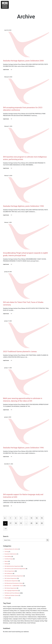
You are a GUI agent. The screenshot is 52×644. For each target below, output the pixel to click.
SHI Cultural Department (11, 578)
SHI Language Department (11, 591)
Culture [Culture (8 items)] (25, 609)
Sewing (6, 564)
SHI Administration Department (13, 566)
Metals (6, 561)
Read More (8, 70)
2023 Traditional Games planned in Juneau (21, 351)
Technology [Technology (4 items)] (28, 615)
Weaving (7, 598)
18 (16, 523)
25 (42, 523)
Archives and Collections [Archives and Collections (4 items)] (38, 613)
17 (11, 523)
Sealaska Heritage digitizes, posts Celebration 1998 (24, 206)
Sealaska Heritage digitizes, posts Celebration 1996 (24, 448)
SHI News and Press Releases (12, 593)
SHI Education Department (11, 581)
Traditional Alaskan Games (11, 596)
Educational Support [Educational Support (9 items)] (17, 609)
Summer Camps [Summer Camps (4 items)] (21, 615)
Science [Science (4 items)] (16, 617)
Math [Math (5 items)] (24, 613)
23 (32, 523)
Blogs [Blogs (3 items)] (24, 619)
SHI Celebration (9, 574)
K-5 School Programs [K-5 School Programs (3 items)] (31, 619)
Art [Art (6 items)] (18, 611)
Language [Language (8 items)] (30, 609)
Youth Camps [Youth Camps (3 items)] (13, 621)
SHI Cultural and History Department (14, 576)
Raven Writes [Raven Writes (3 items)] (21, 621)
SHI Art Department (9, 571)
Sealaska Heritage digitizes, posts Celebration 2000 (24, 61)
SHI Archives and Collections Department (15, 569)
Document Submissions (11, 554)
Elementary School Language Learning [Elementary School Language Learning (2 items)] (34, 621)
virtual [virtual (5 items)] (39, 611)
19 (21, 523)
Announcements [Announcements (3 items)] (23, 617)
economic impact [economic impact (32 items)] (16, 607)
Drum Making (8, 557)
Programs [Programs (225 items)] (9, 607)
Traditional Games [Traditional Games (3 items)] (32, 617)
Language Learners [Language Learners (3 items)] (17, 619)
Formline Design (9, 559)
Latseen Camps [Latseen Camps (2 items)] (13, 623)
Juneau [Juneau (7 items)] (39, 609)
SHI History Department (11, 588)
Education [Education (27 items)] (24, 607)
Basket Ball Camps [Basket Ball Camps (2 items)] (22, 623)
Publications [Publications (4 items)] (13, 615)
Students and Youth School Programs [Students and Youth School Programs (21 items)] (36, 607)
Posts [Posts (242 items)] (5, 607)
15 (42, 518)
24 (37, 523)
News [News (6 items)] (15, 611)
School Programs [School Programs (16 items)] (7, 609)
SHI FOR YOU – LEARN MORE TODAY (14, 586)
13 (32, 518)
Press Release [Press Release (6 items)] (33, 611)
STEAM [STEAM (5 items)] (5, 613)
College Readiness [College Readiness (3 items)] (42, 617)
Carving (6, 552)
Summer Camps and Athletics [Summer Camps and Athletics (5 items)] (15, 613)
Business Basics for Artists (11, 549)
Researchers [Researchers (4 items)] (6, 615)
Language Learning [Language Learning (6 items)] (24, 611)
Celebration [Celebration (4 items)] (29, 613)
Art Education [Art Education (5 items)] (44, 611)
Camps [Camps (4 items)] (33, 615)
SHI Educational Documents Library (14, 583)
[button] (4, 5)
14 (37, 518)
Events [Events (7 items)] (35, 609)
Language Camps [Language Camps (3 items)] (7, 619)
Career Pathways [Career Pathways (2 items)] (31, 623)
